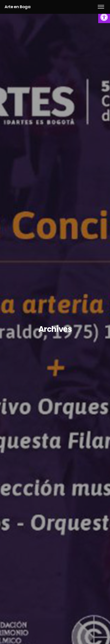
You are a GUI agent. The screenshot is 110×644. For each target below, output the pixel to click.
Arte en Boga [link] (18, 7)
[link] (104, 17)
